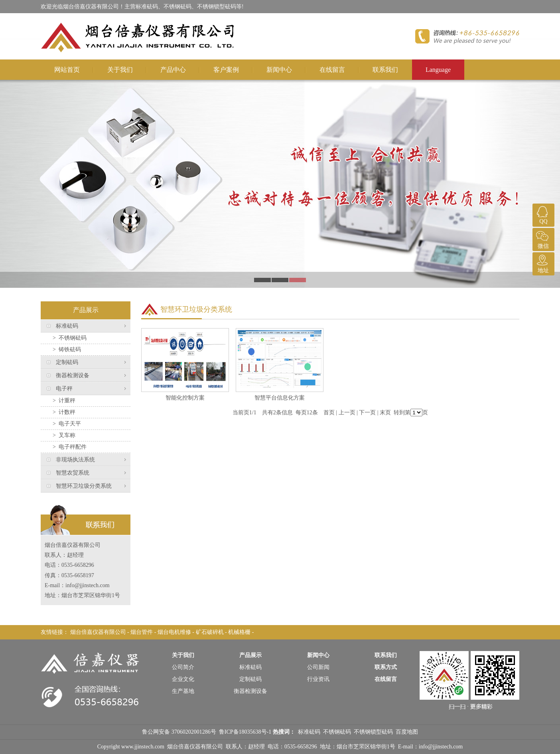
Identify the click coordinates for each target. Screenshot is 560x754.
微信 (542, 238)
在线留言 (332, 70)
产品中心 (173, 70)
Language (438, 70)
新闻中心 (279, 70)
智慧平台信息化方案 (280, 398)
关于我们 (120, 70)
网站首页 (67, 70)
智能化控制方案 (185, 398)
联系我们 (385, 70)
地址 (542, 263)
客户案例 (226, 70)
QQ (542, 214)
